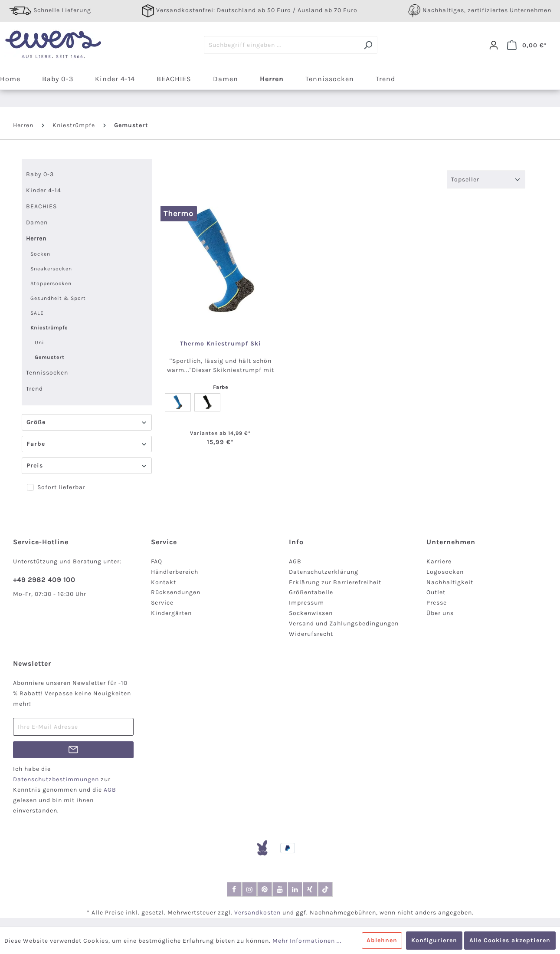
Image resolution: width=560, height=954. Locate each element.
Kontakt (164, 582)
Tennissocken (47, 373)
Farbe (87, 444)
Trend (34, 389)
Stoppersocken (51, 283)
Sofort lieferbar (61, 487)
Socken (40, 254)
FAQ (157, 561)
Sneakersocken (51, 269)
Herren (36, 238)
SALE (37, 313)
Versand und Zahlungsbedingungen (344, 623)
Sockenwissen (311, 613)
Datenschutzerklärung (324, 572)
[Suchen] (368, 45)
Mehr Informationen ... (307, 941)
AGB (295, 561)
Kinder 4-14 (44, 190)
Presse (437, 603)
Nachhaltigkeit (450, 582)
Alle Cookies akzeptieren (510, 940)
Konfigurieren (434, 940)
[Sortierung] (486, 179)
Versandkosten (257, 913)
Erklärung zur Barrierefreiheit (335, 582)
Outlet (436, 592)
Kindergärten (171, 613)
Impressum (306, 603)
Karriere (439, 561)
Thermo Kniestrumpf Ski (221, 344)
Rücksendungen (176, 592)
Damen (37, 222)
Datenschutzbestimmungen (56, 779)
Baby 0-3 (40, 174)
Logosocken (445, 572)
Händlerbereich (175, 572)
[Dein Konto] (494, 45)
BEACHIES (41, 206)
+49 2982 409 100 (44, 580)
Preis (87, 465)
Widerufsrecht (311, 634)
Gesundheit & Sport (58, 298)
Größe (87, 422)
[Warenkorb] (527, 45)
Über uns (440, 613)
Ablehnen (382, 940)
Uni (39, 342)
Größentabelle (311, 592)
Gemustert (50, 357)
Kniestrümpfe (49, 328)
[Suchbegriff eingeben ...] (282, 45)
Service (162, 603)
